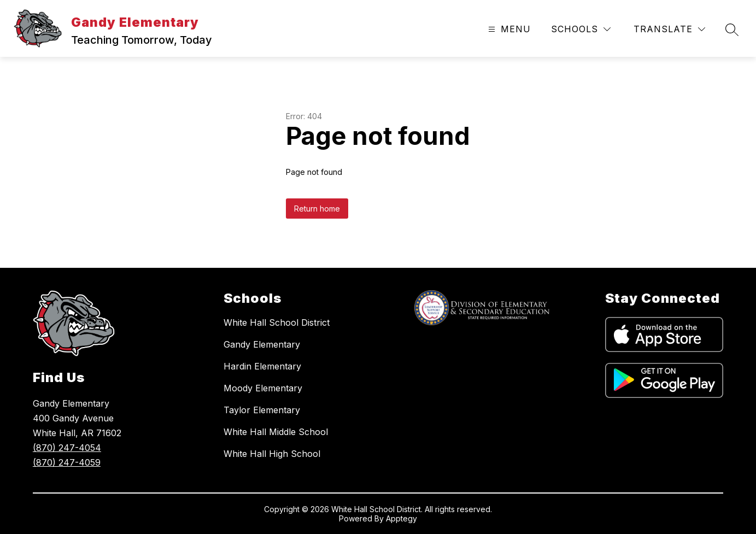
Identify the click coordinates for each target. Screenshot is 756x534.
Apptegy (402, 518)
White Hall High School (272, 454)
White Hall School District (277, 322)
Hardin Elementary (262, 366)
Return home (317, 209)
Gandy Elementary (262, 344)
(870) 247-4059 (67, 462)
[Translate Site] (669, 29)
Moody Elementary (263, 388)
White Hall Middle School (276, 432)
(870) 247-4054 (67, 448)
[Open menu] (508, 29)
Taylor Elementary (262, 410)
